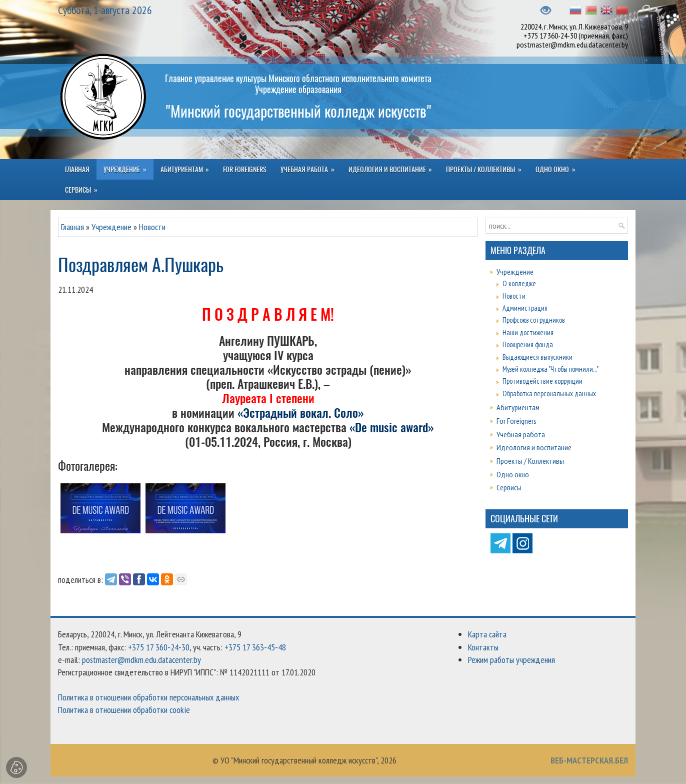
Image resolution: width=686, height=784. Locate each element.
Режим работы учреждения (511, 660)
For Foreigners (516, 421)
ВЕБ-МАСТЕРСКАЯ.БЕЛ (589, 760)
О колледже (519, 283)
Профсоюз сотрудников (534, 320)
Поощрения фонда (528, 344)
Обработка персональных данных (549, 394)
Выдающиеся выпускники (537, 357)
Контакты (483, 647)
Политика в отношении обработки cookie (124, 710)
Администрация (525, 308)
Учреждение (111, 227)
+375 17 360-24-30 (550, 36)
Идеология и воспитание (534, 447)
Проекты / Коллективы (530, 461)
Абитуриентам (518, 407)
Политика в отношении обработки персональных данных (148, 697)
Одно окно (513, 474)
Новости (152, 227)
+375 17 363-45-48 (255, 647)
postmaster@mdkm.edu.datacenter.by (572, 45)
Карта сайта (487, 634)
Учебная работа (521, 434)
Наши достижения (528, 332)
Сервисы (509, 487)
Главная (72, 227)
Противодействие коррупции (542, 381)
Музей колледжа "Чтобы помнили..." (550, 369)
